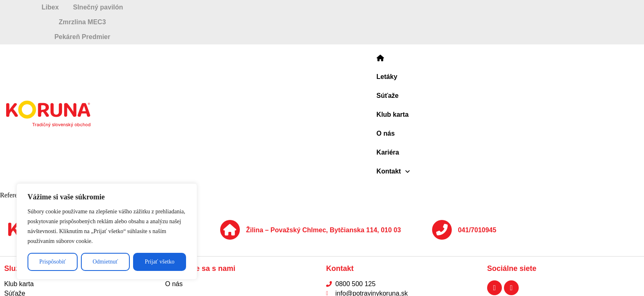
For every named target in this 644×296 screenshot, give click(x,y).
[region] (107, 231)
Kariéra (429, 35)
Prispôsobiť (52, 262)
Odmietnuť (105, 262)
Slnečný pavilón (228, 7)
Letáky (285, 35)
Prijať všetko (159, 262)
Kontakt (469, 35)
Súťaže (319, 35)
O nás (396, 35)
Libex (94, 7)
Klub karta (358, 35)
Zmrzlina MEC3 (378, 7)
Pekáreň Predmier (531, 7)
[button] (469, 35)
